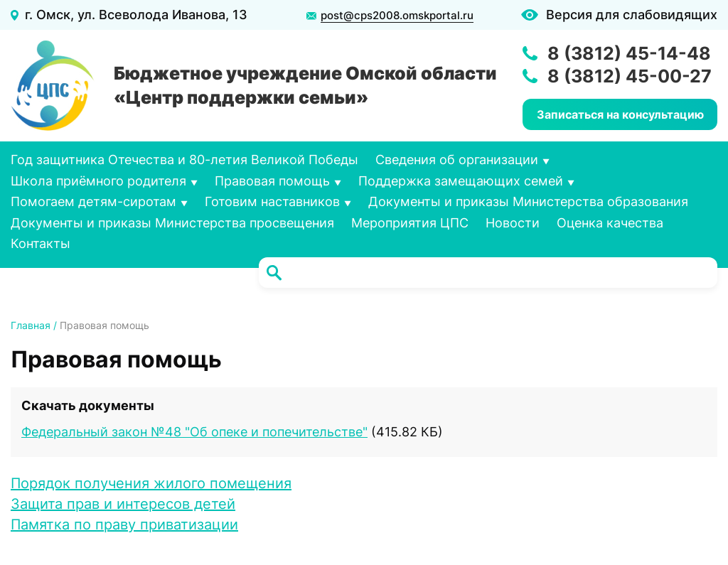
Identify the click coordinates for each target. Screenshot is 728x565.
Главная (31, 325)
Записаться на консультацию (620, 114)
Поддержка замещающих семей (461, 181)
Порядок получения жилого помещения (151, 483)
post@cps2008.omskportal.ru (397, 16)
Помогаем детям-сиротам (93, 201)
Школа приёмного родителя (98, 181)
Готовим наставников (272, 201)
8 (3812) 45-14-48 (629, 53)
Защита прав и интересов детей (123, 504)
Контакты (41, 243)
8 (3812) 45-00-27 (630, 76)
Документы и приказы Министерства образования (528, 201)
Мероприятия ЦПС (410, 223)
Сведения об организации (457, 160)
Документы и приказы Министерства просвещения (172, 223)
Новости (513, 223)
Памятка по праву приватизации (124, 524)
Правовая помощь (272, 181)
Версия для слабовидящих (632, 15)
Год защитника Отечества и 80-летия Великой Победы (184, 160)
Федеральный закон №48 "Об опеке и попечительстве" (194, 432)
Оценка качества (610, 223)
